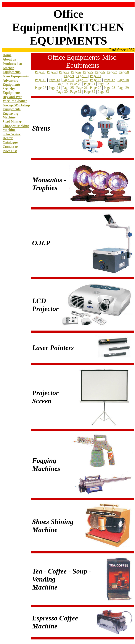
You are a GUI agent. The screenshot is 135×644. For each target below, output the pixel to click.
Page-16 (96, 80)
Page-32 (90, 92)
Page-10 (82, 76)
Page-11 (96, 76)
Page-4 (76, 72)
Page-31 (76, 92)
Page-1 (40, 72)
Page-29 (123, 88)
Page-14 (68, 80)
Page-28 (109, 88)
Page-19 (62, 84)
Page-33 (103, 92)
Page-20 (76, 84)
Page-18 (123, 80)
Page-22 (103, 84)
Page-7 (112, 72)
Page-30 (62, 92)
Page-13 (54, 80)
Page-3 (64, 72)
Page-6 (100, 72)
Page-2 (52, 72)
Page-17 (109, 80)
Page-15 (82, 80)
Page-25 (68, 88)
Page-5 (88, 72)
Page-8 (124, 72)
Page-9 (69, 76)
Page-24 (54, 88)
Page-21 (90, 84)
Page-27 (96, 88)
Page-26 (82, 88)
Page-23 (40, 88)
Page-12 (40, 80)
